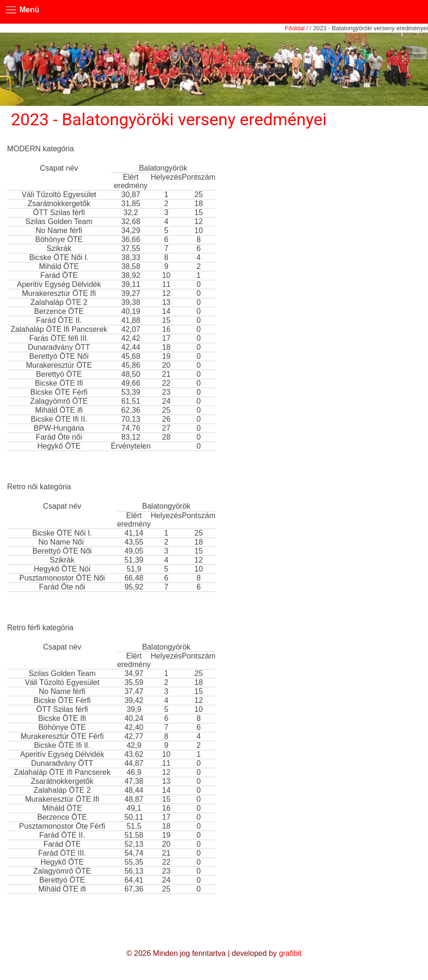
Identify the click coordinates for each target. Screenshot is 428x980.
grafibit (290, 953)
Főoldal (295, 28)
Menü (20, 10)
